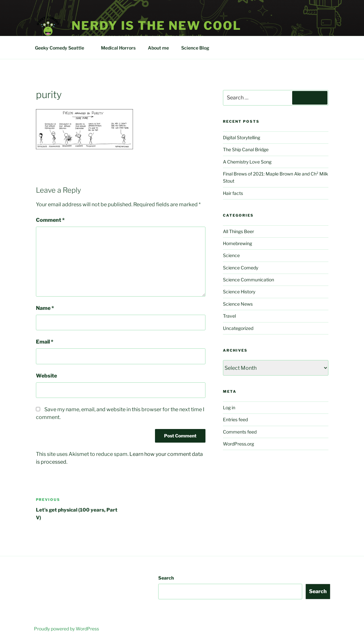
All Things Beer (238, 231)
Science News (238, 304)
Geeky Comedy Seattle (63, 48)
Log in (229, 407)
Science (231, 255)
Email (45, 342)
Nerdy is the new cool (156, 26)
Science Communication (248, 280)
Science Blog (198, 48)
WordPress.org (238, 444)
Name (45, 308)
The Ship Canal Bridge (246, 149)
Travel (229, 316)
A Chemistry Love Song (247, 162)
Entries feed (235, 419)
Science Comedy (241, 268)
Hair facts (233, 193)
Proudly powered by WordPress (66, 629)
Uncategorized (238, 328)
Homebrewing (237, 243)
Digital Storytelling (242, 137)
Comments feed (240, 432)
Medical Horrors (118, 48)
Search (166, 578)
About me (158, 48)
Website (46, 376)
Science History (239, 292)
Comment (50, 220)
